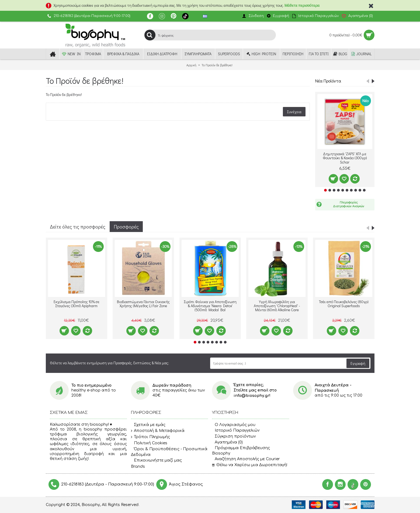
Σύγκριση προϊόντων (234, 436)
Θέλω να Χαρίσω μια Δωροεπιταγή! (250, 465)
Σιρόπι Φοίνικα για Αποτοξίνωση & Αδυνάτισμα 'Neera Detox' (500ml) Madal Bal (210, 306)
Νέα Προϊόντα (328, 81)
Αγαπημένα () (227, 442)
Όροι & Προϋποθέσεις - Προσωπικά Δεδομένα (169, 452)
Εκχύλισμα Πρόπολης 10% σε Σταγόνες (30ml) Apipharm (77, 304)
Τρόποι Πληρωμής (150, 437)
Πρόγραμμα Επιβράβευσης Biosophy (241, 451)
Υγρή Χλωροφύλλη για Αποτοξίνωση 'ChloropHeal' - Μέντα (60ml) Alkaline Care (277, 306)
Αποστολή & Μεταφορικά (158, 431)
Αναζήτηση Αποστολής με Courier (246, 459)
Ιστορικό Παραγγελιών (236, 430)
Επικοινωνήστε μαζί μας (156, 460)
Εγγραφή (358, 363)
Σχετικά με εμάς (148, 425)
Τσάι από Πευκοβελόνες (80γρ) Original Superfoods (344, 304)
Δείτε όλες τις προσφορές (78, 227)
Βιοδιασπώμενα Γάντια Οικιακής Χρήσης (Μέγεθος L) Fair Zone (143, 304)
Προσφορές (126, 227)
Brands (138, 467)
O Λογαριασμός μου (234, 425)
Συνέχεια (294, 112)
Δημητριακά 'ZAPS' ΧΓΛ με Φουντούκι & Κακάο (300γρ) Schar (345, 158)
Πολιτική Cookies (149, 443)
